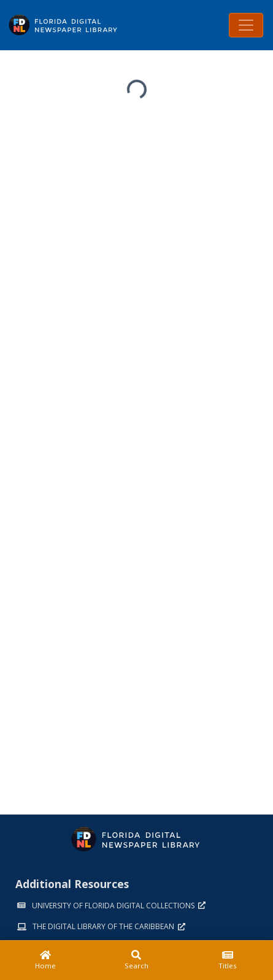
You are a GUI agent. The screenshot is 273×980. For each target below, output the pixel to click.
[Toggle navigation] (246, 25)
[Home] (45, 960)
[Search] (136, 960)
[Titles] (228, 960)
